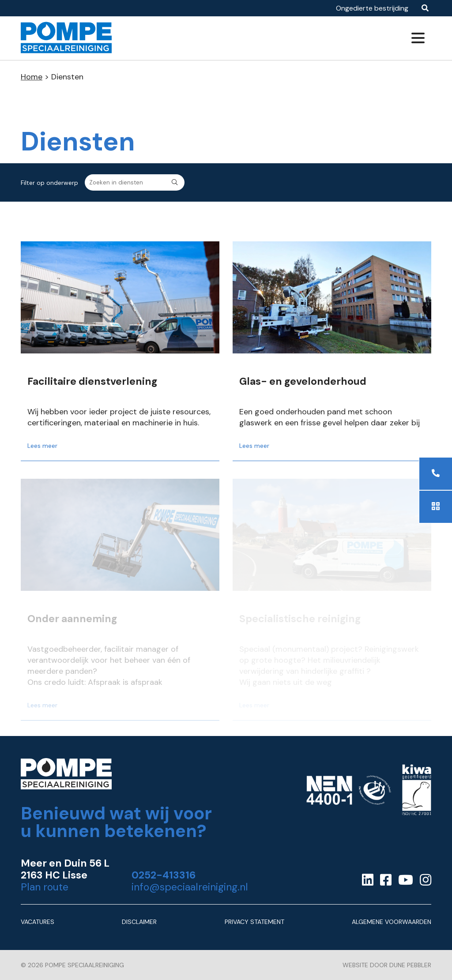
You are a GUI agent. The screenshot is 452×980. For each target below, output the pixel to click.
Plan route (45, 887)
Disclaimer (139, 922)
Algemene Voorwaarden (392, 922)
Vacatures (38, 922)
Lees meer (42, 446)
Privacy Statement (254, 922)
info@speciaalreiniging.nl (190, 887)
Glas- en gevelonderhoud (303, 381)
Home (32, 77)
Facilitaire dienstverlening (92, 381)
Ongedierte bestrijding (372, 8)
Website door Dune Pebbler (387, 965)
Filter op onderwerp (49, 183)
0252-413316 (164, 875)
